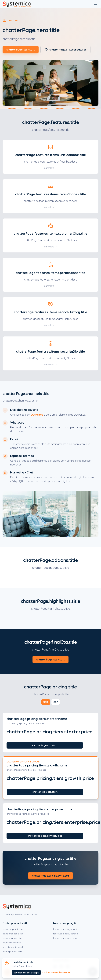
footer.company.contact (66, 938)
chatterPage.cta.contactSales (45, 836)
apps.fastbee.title (12, 943)
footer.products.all (12, 952)
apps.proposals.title (13, 934)
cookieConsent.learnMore (57, 972)
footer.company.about (65, 929)
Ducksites (37, 415)
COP (56, 702)
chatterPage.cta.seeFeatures (65, 50)
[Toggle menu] (95, 4)
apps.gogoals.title (12, 938)
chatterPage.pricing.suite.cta (50, 876)
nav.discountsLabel (13, 947)
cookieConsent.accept (26, 973)
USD (46, 702)
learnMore (50, 168)
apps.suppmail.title (13, 929)
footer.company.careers (66, 934)
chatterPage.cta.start (21, 50)
